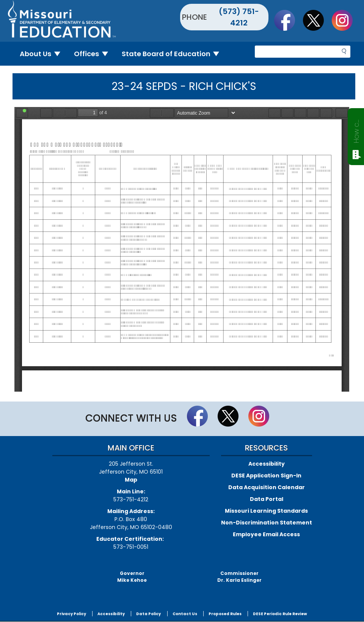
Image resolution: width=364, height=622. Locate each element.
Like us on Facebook (288, 20)
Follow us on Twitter (317, 20)
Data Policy (148, 614)
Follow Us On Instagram (346, 20)
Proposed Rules (225, 614)
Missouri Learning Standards (266, 511)
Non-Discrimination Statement (267, 523)
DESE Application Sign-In (266, 476)
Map (131, 480)
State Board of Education (174, 54)
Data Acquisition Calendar (267, 487)
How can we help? (356, 130)
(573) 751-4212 (239, 17)
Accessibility (267, 464)
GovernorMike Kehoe (132, 577)
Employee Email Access (266, 534)
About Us (43, 54)
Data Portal (267, 499)
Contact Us (185, 614)
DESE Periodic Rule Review (280, 614)
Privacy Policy (71, 614)
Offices (94, 54)
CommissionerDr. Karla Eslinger (239, 577)
